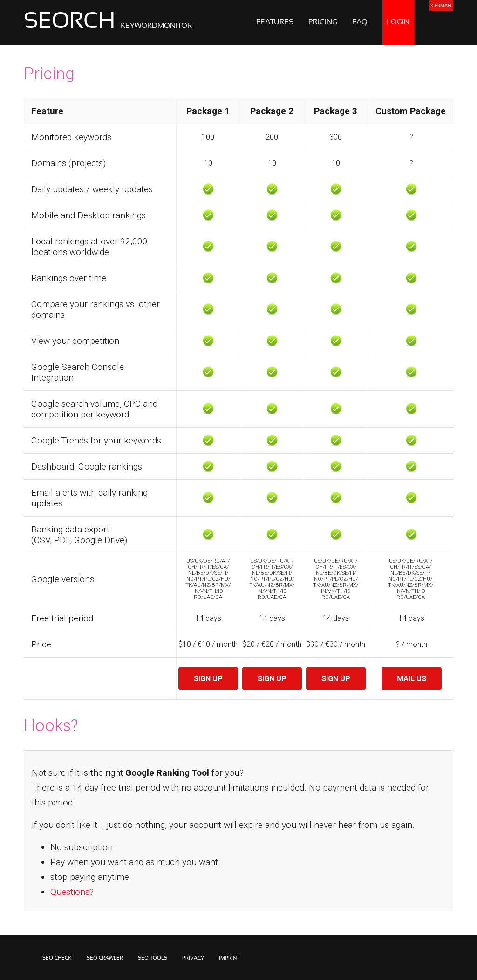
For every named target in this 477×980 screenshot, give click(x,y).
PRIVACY (193, 958)
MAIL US (412, 679)
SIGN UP (208, 679)
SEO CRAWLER (105, 958)
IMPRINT (229, 958)
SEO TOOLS (153, 958)
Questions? (72, 892)
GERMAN (441, 6)
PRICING (323, 22)
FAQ (360, 22)
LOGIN (398, 22)
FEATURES (275, 22)
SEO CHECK (57, 958)
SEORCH (108, 22)
